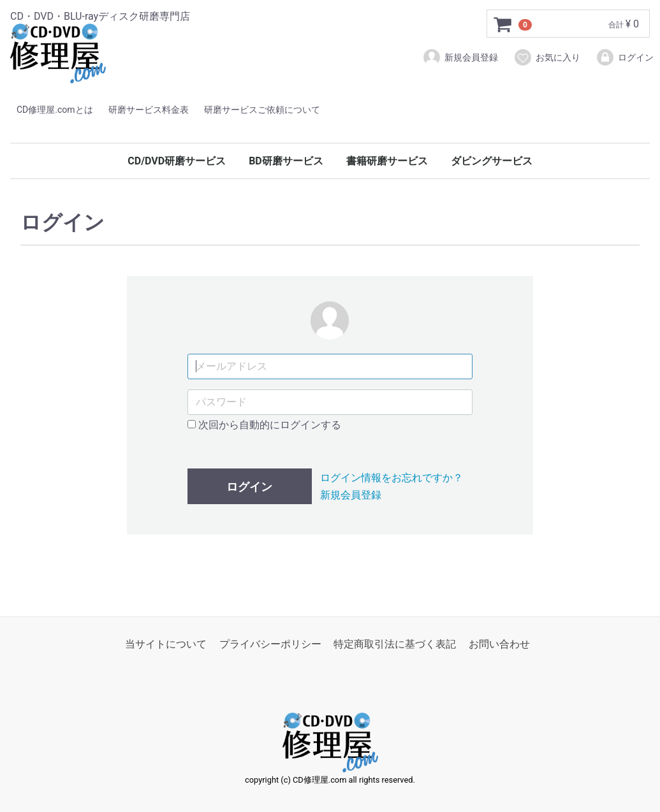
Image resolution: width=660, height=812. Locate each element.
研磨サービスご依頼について (262, 110)
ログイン (625, 57)
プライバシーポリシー (270, 644)
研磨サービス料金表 (149, 110)
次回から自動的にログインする (264, 424)
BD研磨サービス (286, 161)
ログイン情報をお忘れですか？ (392, 478)
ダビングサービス (492, 161)
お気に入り (547, 57)
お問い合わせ (499, 644)
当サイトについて (166, 644)
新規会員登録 (460, 57)
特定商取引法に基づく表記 (395, 644)
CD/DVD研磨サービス (177, 161)
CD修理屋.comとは (55, 110)
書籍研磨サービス (387, 161)
